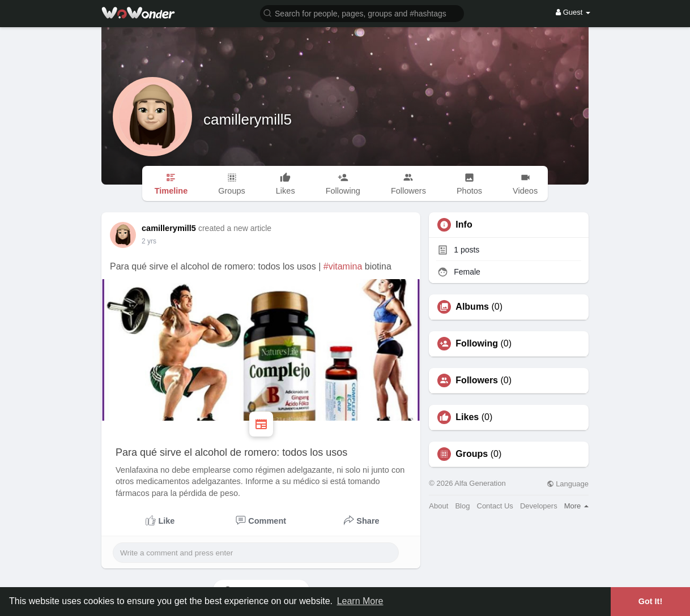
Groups (472, 454)
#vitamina (343, 266)
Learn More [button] (360, 601)
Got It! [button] (650, 601)
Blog (462, 506)
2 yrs (149, 241)
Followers (477, 380)
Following (477, 344)
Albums (472, 307)
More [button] (576, 506)
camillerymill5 (248, 119)
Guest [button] (573, 12)
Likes (467, 417)
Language (568, 484)
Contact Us (495, 506)
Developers (539, 506)
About (438, 506)
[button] (362, 13)
